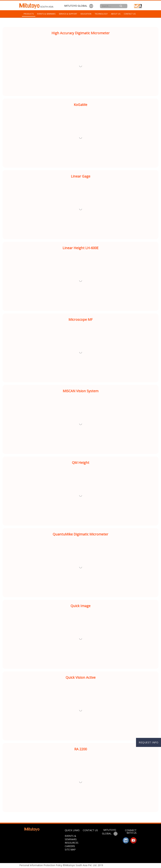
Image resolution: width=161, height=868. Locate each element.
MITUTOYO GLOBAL (79, 6)
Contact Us (130, 14)
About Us (116, 14)
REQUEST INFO (149, 742)
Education (86, 14)
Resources (72, 843)
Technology (101, 14)
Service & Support (68, 14)
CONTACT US (90, 830)
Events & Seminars (46, 14)
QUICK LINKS (72, 830)
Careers (70, 846)
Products (29, 14)
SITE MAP (70, 849)
